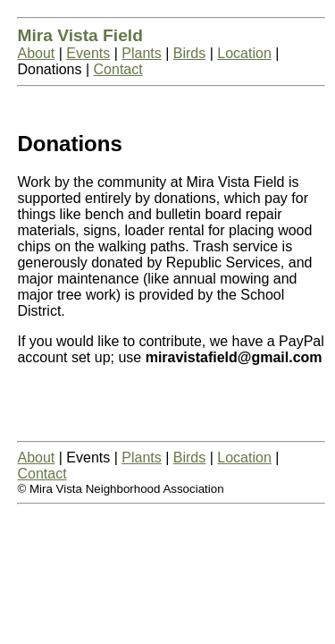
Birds (189, 53)
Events (88, 53)
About (36, 53)
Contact (118, 69)
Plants (141, 53)
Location (244, 53)
